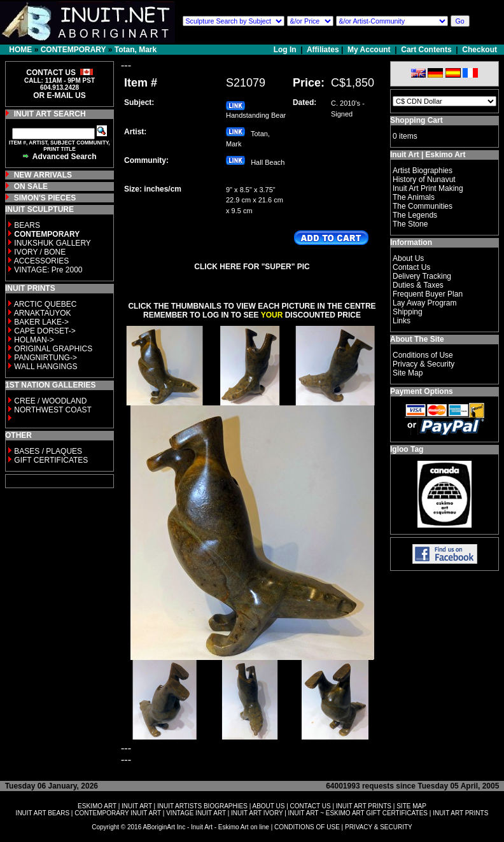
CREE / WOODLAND (49, 401)
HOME (20, 50)
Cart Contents (426, 50)
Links (402, 321)
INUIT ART (137, 806)
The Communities (423, 206)
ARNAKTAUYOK (43, 313)
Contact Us (411, 267)
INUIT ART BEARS (43, 813)
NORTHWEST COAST (52, 410)
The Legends (415, 215)
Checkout (479, 50)
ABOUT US (268, 806)
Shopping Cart (416, 120)
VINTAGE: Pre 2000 (48, 270)
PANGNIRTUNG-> (45, 358)
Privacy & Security (423, 364)
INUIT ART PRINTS (364, 806)
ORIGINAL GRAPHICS (53, 349)
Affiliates (323, 50)
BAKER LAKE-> (41, 322)
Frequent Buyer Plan (428, 294)
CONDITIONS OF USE (307, 827)
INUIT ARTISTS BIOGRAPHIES (202, 806)
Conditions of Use (423, 355)
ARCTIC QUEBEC (45, 304)
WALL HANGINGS (45, 367)
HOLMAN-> (34, 340)
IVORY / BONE (40, 252)
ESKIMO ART (97, 806)
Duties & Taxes (418, 285)
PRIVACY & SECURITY (379, 827)
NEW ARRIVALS (43, 175)
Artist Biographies (423, 171)
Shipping (408, 312)
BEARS (27, 225)
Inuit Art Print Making (428, 188)
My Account (369, 50)
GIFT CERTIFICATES (51, 460)
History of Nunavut (424, 179)
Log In (286, 50)
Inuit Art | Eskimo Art (428, 155)
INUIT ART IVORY (257, 813)
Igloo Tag (407, 449)
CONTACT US (311, 806)
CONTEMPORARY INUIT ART (118, 813)
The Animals (414, 197)
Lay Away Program (425, 303)
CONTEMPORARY (73, 50)
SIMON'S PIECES (45, 198)
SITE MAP (411, 806)
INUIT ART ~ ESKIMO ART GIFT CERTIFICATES (358, 813)
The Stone (410, 224)
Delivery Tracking (422, 276)
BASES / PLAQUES (48, 451)
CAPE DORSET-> (45, 331)
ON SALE (31, 186)
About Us (408, 258)
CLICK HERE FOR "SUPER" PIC (252, 267)
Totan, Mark (136, 50)
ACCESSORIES (42, 261)
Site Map (408, 373)
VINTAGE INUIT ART (196, 813)
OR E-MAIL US (59, 95)
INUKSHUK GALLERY (52, 243)
